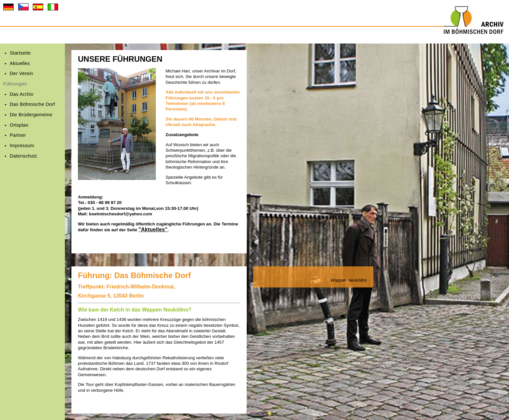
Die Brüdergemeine (31, 115)
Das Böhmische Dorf (32, 104)
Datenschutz (23, 156)
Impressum (22, 146)
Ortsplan (19, 125)
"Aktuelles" (153, 229)
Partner (18, 135)
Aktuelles (20, 63)
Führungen (15, 84)
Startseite (20, 53)
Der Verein (21, 73)
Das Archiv (22, 94)
